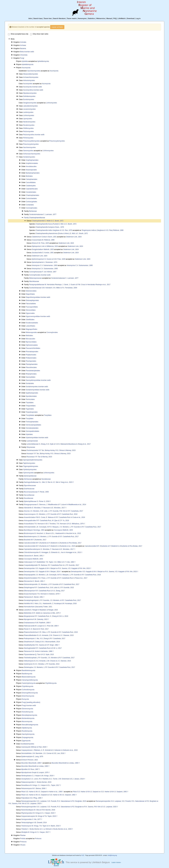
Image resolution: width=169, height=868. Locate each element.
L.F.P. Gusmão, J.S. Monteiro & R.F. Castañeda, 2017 (49, 658)
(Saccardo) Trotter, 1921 (38, 607)
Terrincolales (30, 399)
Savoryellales (31, 377)
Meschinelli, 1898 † (32, 763)
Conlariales (30, 205)
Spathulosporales (32, 393)
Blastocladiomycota (29, 677)
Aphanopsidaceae (30, 476)
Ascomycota (26, 68)
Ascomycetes (28, 84)
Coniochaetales (31, 198)
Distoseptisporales (32, 300)
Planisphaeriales (32, 364)
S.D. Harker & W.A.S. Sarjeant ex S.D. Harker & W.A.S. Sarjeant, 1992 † (100, 792)
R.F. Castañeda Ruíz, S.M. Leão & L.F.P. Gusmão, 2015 (49, 588)
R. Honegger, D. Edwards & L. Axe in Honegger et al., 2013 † (53, 552)
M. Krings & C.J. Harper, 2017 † (36, 832)
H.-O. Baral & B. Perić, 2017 (36, 629)
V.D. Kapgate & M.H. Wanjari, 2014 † (43, 572)
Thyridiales (30, 403)
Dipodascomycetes (30, 93)
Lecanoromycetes (29, 109)
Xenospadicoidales (33, 431)
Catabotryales (31, 186)
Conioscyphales (31, 202)
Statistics (91, 18)
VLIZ (83, 855)
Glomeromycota (27, 709)
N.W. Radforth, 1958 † (37, 623)
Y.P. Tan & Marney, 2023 (39, 457)
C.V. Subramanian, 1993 (45, 265)
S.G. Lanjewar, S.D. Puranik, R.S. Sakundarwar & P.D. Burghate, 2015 (54, 801)
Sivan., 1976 (50, 227)
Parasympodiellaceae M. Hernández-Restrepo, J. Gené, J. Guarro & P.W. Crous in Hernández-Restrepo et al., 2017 (70, 285)
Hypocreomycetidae (38, 316)
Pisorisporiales (31, 361)
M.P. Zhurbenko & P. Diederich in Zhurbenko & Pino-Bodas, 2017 (53, 543)
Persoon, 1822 (30, 760)
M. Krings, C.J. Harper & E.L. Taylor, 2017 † (41, 785)
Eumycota (25, 699)
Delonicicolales (31, 291)
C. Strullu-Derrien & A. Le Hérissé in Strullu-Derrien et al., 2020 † (47, 829)
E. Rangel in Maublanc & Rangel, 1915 (41, 610)
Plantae (23, 835)
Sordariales (30, 383)
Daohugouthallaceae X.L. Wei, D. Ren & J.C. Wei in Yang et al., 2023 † (49, 482)
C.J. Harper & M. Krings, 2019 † (38, 776)
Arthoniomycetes (29, 80)
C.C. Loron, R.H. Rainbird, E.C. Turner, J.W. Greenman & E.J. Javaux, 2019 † (53, 779)
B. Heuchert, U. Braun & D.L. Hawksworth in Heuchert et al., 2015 (52, 533)
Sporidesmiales (31, 396)
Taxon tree (48, 18)
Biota (27, 52)
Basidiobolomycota (28, 670)
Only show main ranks (39, 34)
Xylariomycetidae (37, 438)
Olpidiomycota (27, 728)
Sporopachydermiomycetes (33, 460)
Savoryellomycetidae (38, 380)
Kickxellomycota (27, 712)
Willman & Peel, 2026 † (34, 747)
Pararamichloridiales (33, 348)
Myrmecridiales (31, 342)
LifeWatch (122, 18)
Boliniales (29, 176)
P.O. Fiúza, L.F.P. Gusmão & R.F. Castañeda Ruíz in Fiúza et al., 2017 (56, 578)
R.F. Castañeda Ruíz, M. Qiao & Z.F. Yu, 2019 (46, 521)
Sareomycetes (28, 151)
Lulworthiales (30, 326)
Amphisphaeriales (32, 160)
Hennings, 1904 (34, 530)
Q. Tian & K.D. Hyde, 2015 (39, 655)
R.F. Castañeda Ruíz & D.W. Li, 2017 (43, 648)
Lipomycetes (28, 119)
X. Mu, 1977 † (32, 819)
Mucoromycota (27, 721)
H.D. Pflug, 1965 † (32, 798)
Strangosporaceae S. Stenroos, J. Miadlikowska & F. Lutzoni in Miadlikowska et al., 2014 (55, 505)
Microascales (30, 339)
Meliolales (29, 336)
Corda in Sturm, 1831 (44, 237)
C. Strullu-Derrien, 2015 (36, 782)
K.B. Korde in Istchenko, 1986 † (39, 651)
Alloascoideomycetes (30, 74)
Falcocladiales (31, 304)
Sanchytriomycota (28, 734)
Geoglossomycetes (30, 103)
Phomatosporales (32, 352)
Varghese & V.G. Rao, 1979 (54, 230)
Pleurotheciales (31, 367)
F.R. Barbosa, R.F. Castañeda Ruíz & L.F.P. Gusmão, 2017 (52, 565)
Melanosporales (31, 332)
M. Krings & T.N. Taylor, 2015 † (39, 816)
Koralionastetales (32, 323)
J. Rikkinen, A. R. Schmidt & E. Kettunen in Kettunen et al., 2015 (49, 750)
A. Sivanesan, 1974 (45, 262)
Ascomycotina (33, 90)
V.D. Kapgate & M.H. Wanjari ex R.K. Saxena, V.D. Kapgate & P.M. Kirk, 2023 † (58, 568)
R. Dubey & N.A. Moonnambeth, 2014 (42, 642)
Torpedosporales (32, 412)
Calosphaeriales (32, 179)
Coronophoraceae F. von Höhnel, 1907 (43, 272)
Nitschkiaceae (34, 281)
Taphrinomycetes (29, 463)
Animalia (23, 42)
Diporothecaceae (30, 486)
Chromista (24, 55)
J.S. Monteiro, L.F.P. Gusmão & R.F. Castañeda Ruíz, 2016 (51, 514)
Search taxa (38, 18)
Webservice (101, 18)
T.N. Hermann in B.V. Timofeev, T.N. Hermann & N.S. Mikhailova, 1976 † (54, 524)
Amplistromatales (32, 163)
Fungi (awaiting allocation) (31, 702)
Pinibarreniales (31, 358)
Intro (30, 18)
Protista (23, 839)
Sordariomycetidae (38, 390)
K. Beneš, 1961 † (34, 556)
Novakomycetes (29, 125)
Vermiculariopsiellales (33, 425)
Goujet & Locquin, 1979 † (35, 772)
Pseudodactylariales (33, 371)
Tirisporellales (31, 406)
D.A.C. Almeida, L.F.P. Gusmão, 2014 (42, 664)
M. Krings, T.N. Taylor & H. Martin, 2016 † (41, 826)
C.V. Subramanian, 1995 (80, 265)
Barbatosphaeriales (33, 173)
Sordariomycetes (29, 157)
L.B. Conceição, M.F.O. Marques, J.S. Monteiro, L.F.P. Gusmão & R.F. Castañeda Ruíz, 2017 (62, 527)
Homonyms (82, 18)
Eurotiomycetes (29, 99)
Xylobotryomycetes (30, 470)
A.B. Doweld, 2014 (34, 823)
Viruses (23, 845)
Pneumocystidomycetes (31, 141)
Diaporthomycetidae (38, 297)
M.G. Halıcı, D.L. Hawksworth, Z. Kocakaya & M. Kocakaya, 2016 (50, 604)
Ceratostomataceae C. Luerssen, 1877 (43, 214)
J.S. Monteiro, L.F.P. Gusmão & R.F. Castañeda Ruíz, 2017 (51, 537)
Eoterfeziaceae (29, 489)
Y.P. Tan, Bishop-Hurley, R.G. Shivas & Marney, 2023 (51, 450)
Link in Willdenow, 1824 (45, 246)
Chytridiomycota (51, 683)
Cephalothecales (32, 189)
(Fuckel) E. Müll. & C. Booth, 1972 (56, 224)
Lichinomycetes (52, 103)
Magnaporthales (32, 329)
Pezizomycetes (28, 131)
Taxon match (72, 18)
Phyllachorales (31, 355)
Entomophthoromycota (30, 693)
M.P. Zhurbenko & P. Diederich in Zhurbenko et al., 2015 (50, 546)
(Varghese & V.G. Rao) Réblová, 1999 (102, 230)
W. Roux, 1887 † (31, 769)
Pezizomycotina (34, 135)
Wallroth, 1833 (43, 249)
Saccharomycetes (29, 147)
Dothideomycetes (29, 96)
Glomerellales (31, 310)
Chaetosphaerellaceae (37, 218)
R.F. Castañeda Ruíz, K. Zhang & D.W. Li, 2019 (46, 616)
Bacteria (23, 48)
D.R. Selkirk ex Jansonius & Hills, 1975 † (42, 613)
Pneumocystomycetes (57, 141)
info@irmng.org (112, 855)
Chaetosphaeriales (32, 195)
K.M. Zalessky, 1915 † (36, 619)
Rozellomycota (27, 731)
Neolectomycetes (29, 122)
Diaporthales (30, 294)
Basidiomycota (27, 674)
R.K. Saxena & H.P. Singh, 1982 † (42, 645)
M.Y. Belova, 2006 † (34, 788)
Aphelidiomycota (43, 61)
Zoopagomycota (27, 737)
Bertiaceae (33, 211)
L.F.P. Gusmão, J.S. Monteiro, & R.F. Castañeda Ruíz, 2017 (52, 600)
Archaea (23, 45)
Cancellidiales (31, 182)
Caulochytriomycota (29, 683)
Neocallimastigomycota (30, 725)
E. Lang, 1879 (32, 756)
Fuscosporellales (32, 307)
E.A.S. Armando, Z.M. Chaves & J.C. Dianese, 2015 (49, 635)
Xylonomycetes (28, 473)
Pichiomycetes (28, 138)
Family (27, 218)
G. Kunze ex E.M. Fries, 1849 (49, 259)
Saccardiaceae (29, 495)
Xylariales (29, 434)
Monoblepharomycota (29, 715)
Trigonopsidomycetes (31, 466)
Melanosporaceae (35, 278)
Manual (109, 18)
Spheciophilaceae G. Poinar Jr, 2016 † (37, 501)
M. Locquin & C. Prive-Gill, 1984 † (41, 626)
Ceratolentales (31, 192)
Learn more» (116, 862)
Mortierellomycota (28, 718)
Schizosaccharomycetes (32, 154)
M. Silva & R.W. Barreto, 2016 (38, 810)
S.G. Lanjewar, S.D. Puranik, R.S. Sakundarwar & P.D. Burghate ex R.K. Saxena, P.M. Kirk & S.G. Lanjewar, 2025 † (70, 807)
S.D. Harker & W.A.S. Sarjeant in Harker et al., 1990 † (42, 792)
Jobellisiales (30, 320)
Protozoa (38, 839)
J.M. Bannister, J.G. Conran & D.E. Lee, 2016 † (43, 753)
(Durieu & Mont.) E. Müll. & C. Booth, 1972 (62, 233)
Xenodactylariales (32, 428)
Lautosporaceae (32, 441)
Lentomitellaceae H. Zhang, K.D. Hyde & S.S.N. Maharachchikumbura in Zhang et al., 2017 (58, 444)
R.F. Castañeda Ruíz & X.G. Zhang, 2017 (44, 591)
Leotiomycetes (28, 112)
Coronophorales (31, 208)
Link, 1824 (74, 237)
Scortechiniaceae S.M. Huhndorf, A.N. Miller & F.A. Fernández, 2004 (53, 288)
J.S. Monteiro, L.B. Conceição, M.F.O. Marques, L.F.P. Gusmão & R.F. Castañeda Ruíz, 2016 (62, 575)
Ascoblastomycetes (27, 744)
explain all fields (57, 27)
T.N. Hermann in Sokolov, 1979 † (42, 594)
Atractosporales (31, 170)
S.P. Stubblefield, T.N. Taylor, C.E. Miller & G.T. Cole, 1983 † (50, 562)
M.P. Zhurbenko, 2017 (35, 540)
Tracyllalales (30, 415)
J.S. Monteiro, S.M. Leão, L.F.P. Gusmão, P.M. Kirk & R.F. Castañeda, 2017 (53, 511)
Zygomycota (26, 741)
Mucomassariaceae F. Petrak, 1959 (36, 492)
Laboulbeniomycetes (30, 106)
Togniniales (30, 409)
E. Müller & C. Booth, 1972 (48, 221)
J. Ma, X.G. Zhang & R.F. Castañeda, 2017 (45, 639)
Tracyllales (48, 415)
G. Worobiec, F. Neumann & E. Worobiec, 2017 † (45, 508)
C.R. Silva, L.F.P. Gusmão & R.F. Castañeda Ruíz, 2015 (51, 632)
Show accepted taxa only (18, 34)
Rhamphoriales (31, 374)
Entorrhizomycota (28, 696)
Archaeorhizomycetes (31, 77)
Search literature (59, 18)
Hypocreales (30, 313)
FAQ (115, 18)
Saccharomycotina (34, 71)
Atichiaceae (28, 479)
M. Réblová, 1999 (43, 240)
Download (131, 18)
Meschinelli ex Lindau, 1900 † (66, 763)
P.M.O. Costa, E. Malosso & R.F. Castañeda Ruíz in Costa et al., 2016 (54, 517)
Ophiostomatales (32, 345)
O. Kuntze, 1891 (43, 253)
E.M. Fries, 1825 (40, 243)
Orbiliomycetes (28, 128)
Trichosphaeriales (32, 422)
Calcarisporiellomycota (30, 680)
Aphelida (25, 61)
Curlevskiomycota (28, 690)
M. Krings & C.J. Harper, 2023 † (38, 813)
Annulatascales (31, 166)
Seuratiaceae (46, 479)
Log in (138, 18)
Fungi (22, 58)
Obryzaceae (31, 447)
